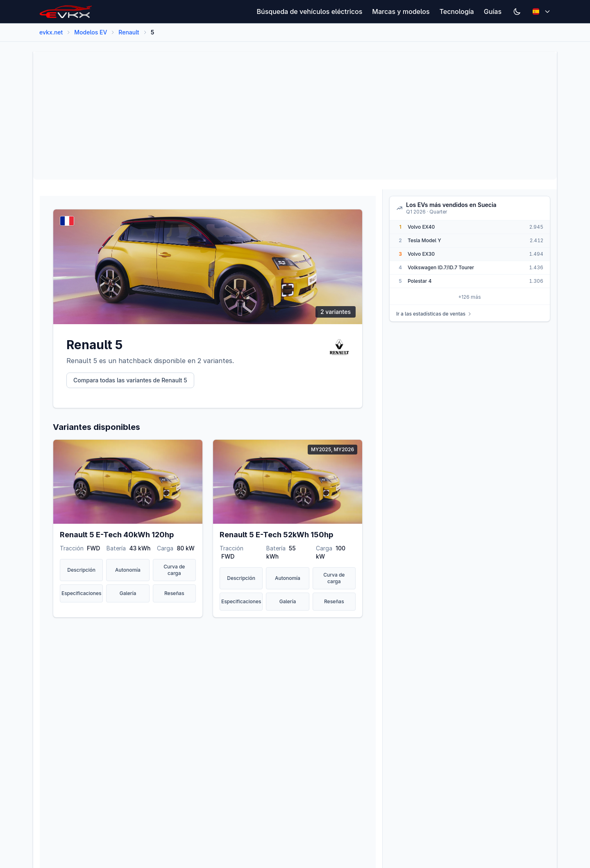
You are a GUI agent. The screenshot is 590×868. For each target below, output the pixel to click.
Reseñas (174, 593)
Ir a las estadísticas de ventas (434, 314)
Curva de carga (174, 570)
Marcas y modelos (401, 11)
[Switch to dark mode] (517, 11)
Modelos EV (91, 32)
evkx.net (51, 32)
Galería (128, 593)
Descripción (81, 570)
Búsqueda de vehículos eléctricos (310, 11)
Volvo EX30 (421, 254)
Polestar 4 (420, 281)
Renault (129, 32)
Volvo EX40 (421, 227)
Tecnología (457, 11)
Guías (493, 11)
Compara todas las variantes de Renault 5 (130, 380)
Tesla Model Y (424, 240)
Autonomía (128, 570)
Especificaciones (82, 593)
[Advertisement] (286, 116)
